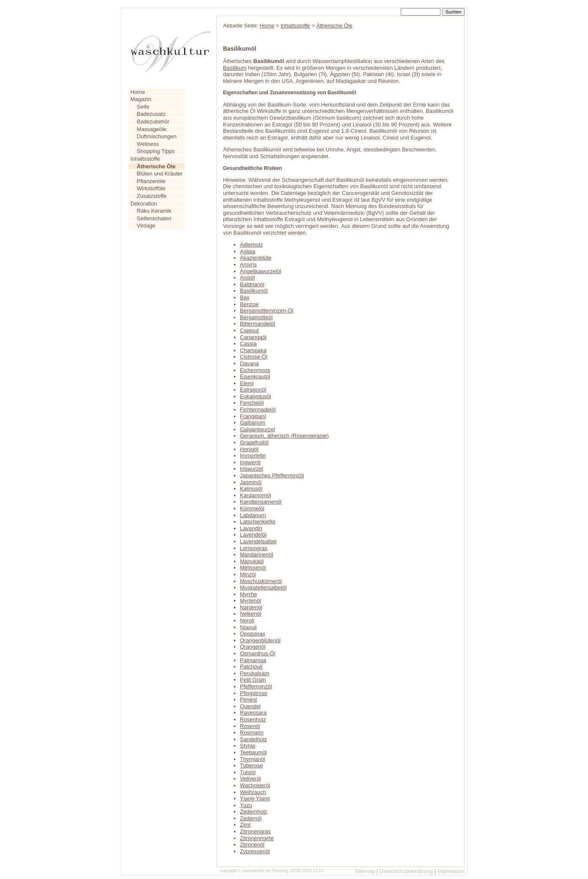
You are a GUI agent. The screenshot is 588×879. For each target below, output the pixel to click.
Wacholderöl (255, 785)
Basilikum (235, 68)
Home (138, 92)
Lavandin (251, 528)
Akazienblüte (256, 258)
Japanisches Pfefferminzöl (272, 475)
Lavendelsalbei (258, 541)
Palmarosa (253, 660)
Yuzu (246, 805)
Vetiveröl (251, 779)
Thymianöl (253, 759)
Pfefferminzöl (256, 686)
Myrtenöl (251, 601)
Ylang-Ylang (255, 798)
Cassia (249, 344)
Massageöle (152, 129)
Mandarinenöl (257, 555)
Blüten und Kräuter (160, 174)
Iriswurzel (252, 469)
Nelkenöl (251, 614)
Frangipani (253, 416)
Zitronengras (256, 831)
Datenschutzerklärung (406, 871)
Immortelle (253, 456)
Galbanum (253, 423)
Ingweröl (250, 462)
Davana (250, 363)
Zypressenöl (255, 851)
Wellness (148, 144)
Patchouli (251, 667)
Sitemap (365, 871)
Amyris (249, 264)
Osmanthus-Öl (258, 653)
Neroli (247, 620)
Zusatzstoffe (152, 196)
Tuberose (252, 765)
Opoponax (253, 634)
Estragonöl (253, 390)
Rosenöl (250, 726)
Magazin (141, 99)
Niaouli (249, 627)
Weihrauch (253, 792)
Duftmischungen (157, 136)
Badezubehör (153, 122)
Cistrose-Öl (254, 357)
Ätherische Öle (334, 26)
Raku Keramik (154, 211)
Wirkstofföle (151, 188)
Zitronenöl (252, 845)
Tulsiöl (248, 772)
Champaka (253, 350)
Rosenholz (253, 719)
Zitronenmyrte (257, 838)
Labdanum (253, 515)
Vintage (146, 226)
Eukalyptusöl (256, 396)
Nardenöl (251, 607)
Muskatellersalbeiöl (264, 587)
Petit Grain (253, 680)
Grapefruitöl (254, 442)
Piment (249, 700)
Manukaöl (252, 561)
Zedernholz (254, 812)
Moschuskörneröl (261, 581)
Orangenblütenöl (260, 640)
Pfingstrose (254, 693)
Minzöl (248, 574)
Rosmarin (252, 732)
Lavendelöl (253, 535)
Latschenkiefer (258, 522)
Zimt (245, 825)
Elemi (247, 383)
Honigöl (249, 449)
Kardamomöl (256, 495)
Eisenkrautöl (255, 377)
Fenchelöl (252, 403)
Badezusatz (151, 114)
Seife (143, 107)
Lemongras (254, 548)
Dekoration (144, 204)
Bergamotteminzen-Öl (267, 311)
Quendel (250, 706)
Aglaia (248, 251)
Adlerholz (252, 245)
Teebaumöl (254, 752)
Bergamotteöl (256, 317)
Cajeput (250, 330)
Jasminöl (251, 482)
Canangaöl (253, 337)
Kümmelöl (252, 508)
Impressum (451, 871)
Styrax (248, 746)
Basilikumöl (254, 291)
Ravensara (253, 713)
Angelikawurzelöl (261, 271)
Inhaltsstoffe (145, 159)
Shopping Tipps (156, 151)
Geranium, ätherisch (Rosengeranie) (284, 436)
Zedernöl (251, 818)
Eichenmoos (255, 370)
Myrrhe (249, 594)
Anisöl (248, 278)
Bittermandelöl (258, 324)
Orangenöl (253, 647)
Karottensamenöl (261, 502)
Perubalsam (255, 673)
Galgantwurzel (258, 429)
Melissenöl (253, 568)
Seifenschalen (154, 218)
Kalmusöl (251, 489)
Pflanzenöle (151, 181)
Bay (245, 297)
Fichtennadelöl (258, 409)
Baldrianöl (252, 284)
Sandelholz (254, 739)
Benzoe (249, 304)
